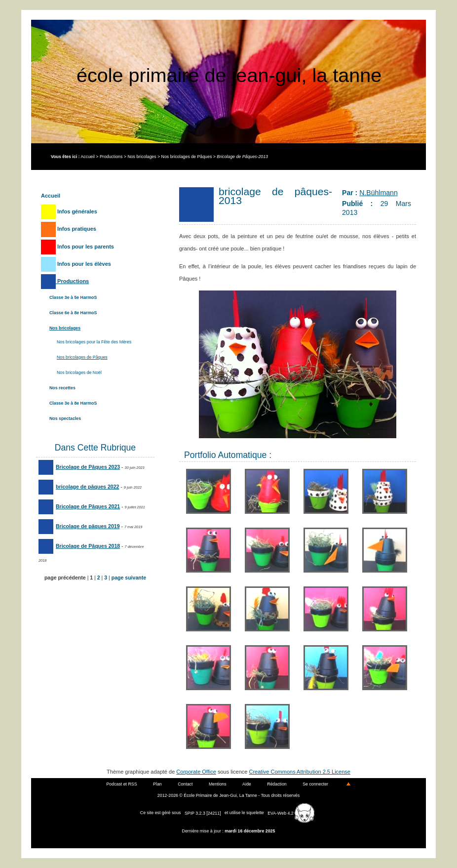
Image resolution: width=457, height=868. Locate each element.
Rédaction (277, 784)
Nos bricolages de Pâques (187, 157)
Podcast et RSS (122, 784)
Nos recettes (62, 388)
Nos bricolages (142, 157)
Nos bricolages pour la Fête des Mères (94, 342)
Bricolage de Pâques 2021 (79, 506)
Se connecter (315, 784)
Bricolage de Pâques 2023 (79, 467)
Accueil (87, 157)
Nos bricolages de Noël (79, 372)
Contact (185, 784)
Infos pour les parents (77, 247)
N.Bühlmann (378, 193)
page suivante (129, 578)
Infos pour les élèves (76, 264)
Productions (111, 157)
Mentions (218, 784)
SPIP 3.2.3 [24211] (203, 813)
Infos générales (69, 211)
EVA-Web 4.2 (291, 813)
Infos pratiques (69, 229)
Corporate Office (196, 772)
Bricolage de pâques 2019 (79, 526)
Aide (247, 784)
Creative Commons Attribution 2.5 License (300, 772)
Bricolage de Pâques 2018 (79, 546)
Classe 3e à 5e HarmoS (73, 297)
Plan (157, 784)
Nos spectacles (65, 418)
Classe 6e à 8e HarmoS (73, 313)
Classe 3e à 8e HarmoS (73, 403)
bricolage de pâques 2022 (79, 487)
